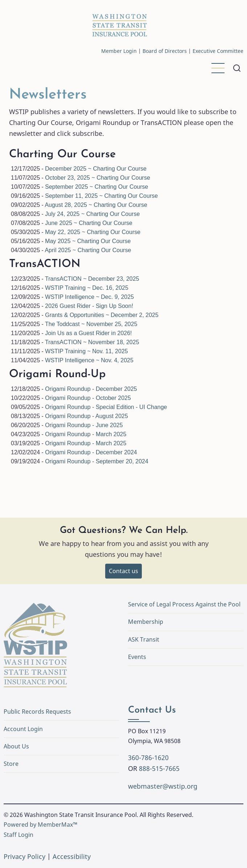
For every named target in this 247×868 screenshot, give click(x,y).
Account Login (23, 729)
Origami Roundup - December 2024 (91, 452)
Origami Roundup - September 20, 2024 (97, 461)
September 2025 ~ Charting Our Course (96, 187)
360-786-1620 (148, 758)
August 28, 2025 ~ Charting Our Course (96, 205)
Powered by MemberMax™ (40, 825)
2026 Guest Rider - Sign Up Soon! (89, 306)
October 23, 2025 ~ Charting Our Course (98, 178)
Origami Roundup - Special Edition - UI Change (106, 407)
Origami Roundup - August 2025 (87, 416)
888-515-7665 (159, 768)
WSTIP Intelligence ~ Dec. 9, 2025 (89, 297)
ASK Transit (144, 639)
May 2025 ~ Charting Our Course (88, 241)
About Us (16, 746)
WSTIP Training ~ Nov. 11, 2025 (86, 351)
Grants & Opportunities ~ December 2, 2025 (102, 315)
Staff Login (18, 835)
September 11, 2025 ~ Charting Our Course (101, 196)
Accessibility (72, 856)
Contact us (123, 571)
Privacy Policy (24, 856)
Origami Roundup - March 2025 (86, 434)
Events (137, 657)
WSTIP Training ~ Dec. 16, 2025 (87, 288)
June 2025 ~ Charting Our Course (89, 223)
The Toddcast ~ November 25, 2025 (91, 324)
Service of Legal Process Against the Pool (184, 604)
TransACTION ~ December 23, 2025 (92, 279)
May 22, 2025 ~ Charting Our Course (93, 232)
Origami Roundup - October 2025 (88, 398)
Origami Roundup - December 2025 (91, 389)
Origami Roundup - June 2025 (84, 425)
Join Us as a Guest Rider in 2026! (88, 333)
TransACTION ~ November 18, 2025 (92, 342)
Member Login (119, 51)
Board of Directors (165, 51)
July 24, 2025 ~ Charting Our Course (92, 214)
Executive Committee (218, 51)
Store (11, 764)
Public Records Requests (61, 711)
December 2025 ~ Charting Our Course (96, 169)
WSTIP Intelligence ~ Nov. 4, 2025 (89, 360)
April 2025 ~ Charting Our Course (88, 250)
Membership (146, 622)
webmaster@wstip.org (163, 786)
